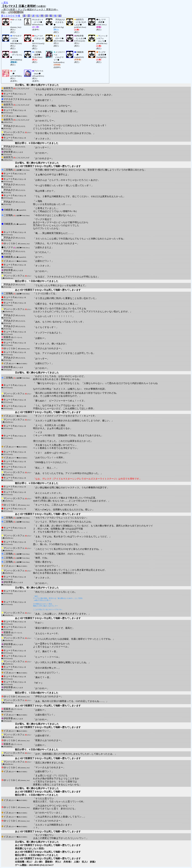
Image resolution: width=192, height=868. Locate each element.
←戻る (5, 3)
